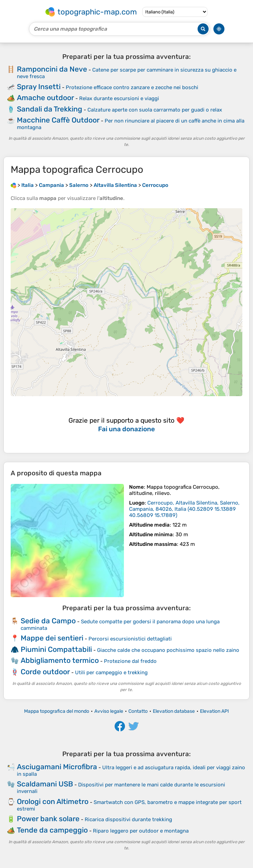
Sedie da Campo (48, 621)
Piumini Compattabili (56, 649)
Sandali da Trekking (50, 109)
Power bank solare (48, 819)
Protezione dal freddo (130, 661)
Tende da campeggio (52, 830)
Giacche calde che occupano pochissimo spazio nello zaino (168, 650)
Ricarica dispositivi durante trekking (128, 819)
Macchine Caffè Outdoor (58, 120)
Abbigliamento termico (60, 660)
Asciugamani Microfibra (57, 767)
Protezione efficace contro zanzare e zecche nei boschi (132, 87)
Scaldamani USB (45, 784)
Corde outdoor (45, 672)
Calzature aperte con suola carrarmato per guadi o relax (155, 110)
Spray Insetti (39, 87)
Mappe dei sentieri (52, 638)
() (184, 509)
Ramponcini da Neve (52, 69)
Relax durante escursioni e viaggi (119, 98)
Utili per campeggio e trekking (111, 673)
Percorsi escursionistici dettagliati (130, 639)
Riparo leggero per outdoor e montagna (141, 831)
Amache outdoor (45, 98)
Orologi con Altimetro (53, 801)
